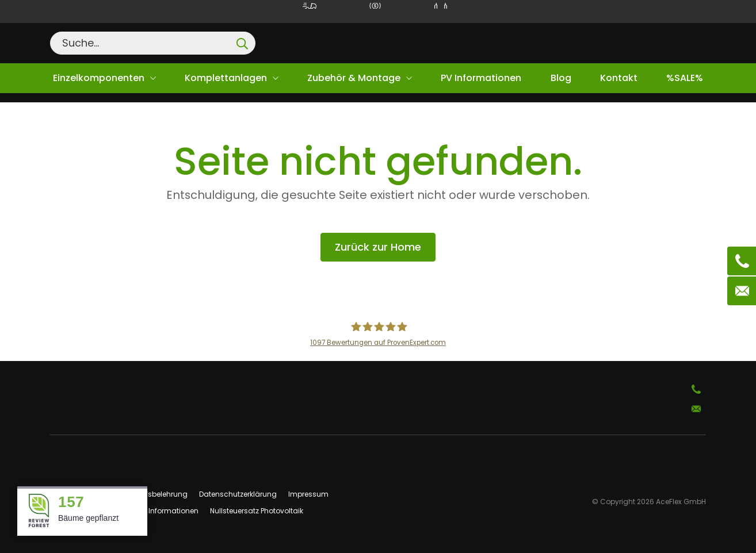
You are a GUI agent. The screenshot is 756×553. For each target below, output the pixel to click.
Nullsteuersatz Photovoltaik (257, 511)
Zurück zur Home (378, 247)
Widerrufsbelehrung (153, 494)
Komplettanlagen (226, 78)
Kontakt (619, 78)
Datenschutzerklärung (238, 494)
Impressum (308, 494)
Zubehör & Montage (354, 78)
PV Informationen (481, 78)
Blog (561, 78)
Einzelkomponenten (99, 78)
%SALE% (685, 78)
